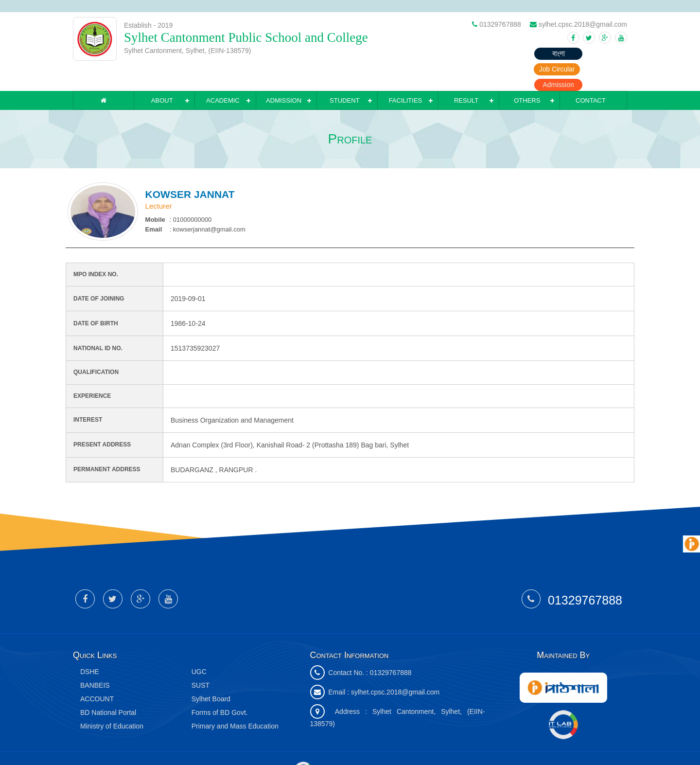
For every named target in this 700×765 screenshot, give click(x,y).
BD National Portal (108, 687)
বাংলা (491, 53)
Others (527, 75)
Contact (591, 75)
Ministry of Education (112, 701)
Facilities (406, 75)
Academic (223, 75)
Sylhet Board (211, 674)
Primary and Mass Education (235, 701)
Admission (603, 53)
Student (344, 75)
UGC (199, 646)
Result (466, 75)
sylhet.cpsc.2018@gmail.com (395, 667)
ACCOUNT (97, 674)
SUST (201, 660)
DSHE (90, 646)
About (162, 75)
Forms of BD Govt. (220, 687)
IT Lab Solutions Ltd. (337, 745)
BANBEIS (95, 660)
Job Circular (547, 53)
